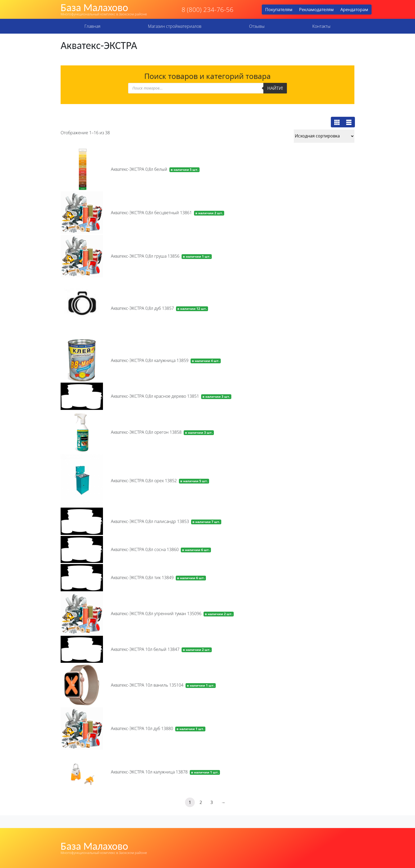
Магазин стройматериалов (175, 26)
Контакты (321, 26)
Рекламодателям (316, 10)
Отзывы (257, 26)
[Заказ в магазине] (324, 136)
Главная (92, 26)
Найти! (275, 88)
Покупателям (279, 10)
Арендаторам (354, 10)
